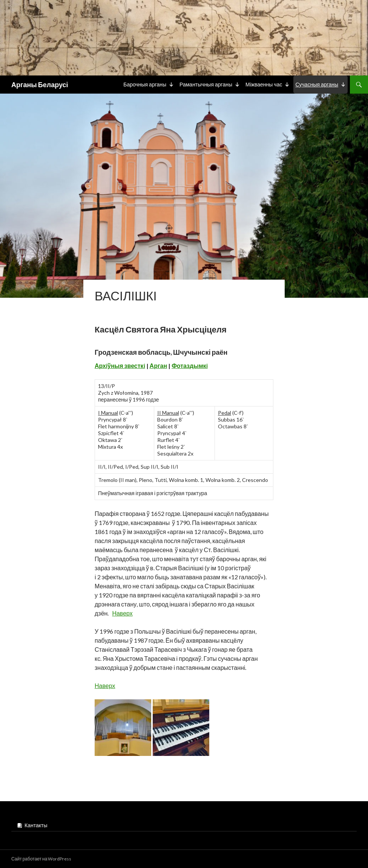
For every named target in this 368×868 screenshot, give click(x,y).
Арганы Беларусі (40, 85)
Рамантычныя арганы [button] (206, 84)
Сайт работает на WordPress (41, 859)
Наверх (122, 613)
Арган (159, 366)
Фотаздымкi (190, 366)
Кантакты (36, 825)
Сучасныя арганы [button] (317, 84)
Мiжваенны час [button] (264, 84)
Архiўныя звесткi (120, 366)
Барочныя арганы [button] (145, 84)
